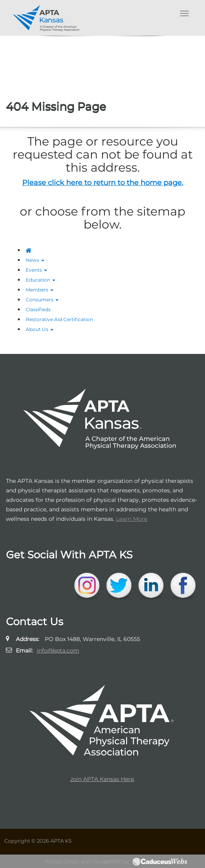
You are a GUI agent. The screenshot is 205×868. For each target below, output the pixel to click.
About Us (40, 329)
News (35, 260)
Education (41, 280)
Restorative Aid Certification (59, 319)
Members (40, 290)
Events (36, 270)
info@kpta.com (58, 651)
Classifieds (38, 309)
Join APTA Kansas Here (102, 779)
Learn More (132, 519)
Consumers (42, 300)
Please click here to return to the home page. (103, 183)
